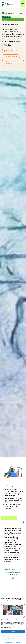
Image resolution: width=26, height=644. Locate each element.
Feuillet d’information (13, 51)
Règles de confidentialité (16, 642)
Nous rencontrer (12, 56)
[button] (24, 617)
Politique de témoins (8, 642)
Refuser (13, 635)
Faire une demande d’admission (14, 63)
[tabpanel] (13, 557)
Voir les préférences (13, 639)
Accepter (13, 631)
